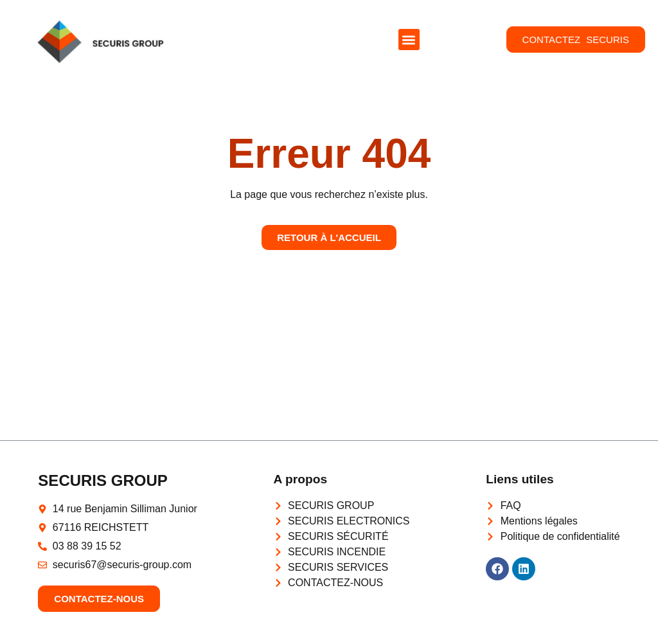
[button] (409, 40)
